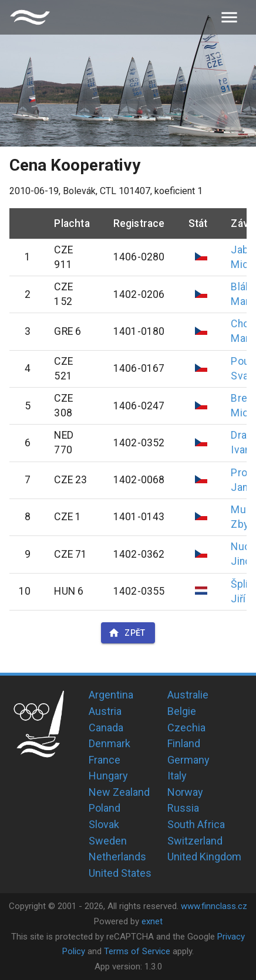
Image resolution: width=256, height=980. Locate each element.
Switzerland (195, 841)
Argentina (111, 695)
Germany (188, 760)
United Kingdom (204, 857)
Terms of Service (137, 951)
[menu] (229, 17)
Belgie (182, 711)
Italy (177, 776)
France (105, 760)
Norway (185, 792)
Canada (106, 728)
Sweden (108, 841)
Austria (105, 711)
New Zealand (119, 792)
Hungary (108, 776)
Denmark (110, 743)
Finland (184, 743)
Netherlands (117, 857)
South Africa (196, 824)
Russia (183, 808)
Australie (188, 695)
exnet (152, 921)
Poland (105, 808)
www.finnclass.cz (214, 906)
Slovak (104, 824)
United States (120, 873)
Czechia (186, 728)
